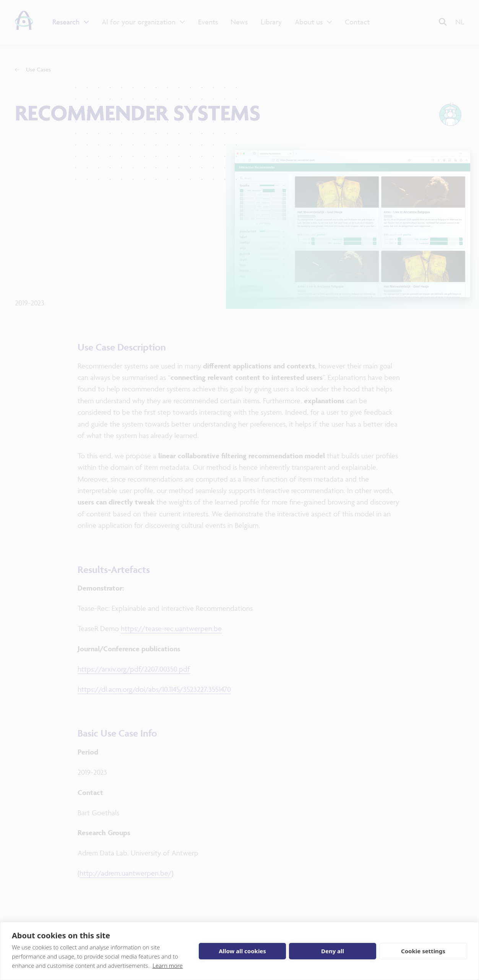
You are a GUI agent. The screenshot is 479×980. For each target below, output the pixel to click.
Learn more (168, 965)
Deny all (333, 951)
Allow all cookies (242, 951)
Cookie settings (423, 951)
